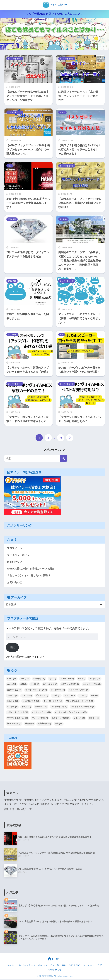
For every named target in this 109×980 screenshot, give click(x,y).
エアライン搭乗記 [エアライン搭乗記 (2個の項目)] (70, 685)
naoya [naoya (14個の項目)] (12, 685)
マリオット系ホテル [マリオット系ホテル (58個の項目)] (18, 719)
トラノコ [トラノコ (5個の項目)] (70, 696)
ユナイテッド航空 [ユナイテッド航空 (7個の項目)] (61, 719)
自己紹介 (22, 810)
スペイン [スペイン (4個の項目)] (12, 696)
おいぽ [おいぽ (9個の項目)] (35, 685)
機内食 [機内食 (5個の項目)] (29, 724)
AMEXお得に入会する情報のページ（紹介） (33, 569)
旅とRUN (63, 219)
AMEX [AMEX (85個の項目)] (12, 680)
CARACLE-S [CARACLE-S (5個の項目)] (67, 680)
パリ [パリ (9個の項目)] (94, 696)
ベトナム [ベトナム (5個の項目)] (12, 707)
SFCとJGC (12, 219)
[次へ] (70, 438)
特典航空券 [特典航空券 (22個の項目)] (44, 724)
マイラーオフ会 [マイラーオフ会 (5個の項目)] (59, 707)
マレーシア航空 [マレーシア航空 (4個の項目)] (40, 719)
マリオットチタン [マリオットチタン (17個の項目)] (41, 713)
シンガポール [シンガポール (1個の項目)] (58, 691)
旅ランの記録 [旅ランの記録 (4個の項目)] (14, 724)
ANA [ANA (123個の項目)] (25, 680)
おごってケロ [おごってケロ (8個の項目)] (50, 685)
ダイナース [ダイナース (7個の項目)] (42, 696)
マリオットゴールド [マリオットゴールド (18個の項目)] (18, 713)
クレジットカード (15, 59)
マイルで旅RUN (55, 5)
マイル (62, 112)
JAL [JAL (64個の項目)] (81, 680)
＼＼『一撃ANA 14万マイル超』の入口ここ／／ (54, 14)
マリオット (12, 335)
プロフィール (15, 548)
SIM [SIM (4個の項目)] (23, 685)
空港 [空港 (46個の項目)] (59, 724)
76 (61, 438)
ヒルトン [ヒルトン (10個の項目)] (13, 702)
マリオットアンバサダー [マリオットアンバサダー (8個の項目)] (83, 707)
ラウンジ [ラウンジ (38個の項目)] (79, 719)
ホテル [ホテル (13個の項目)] (26, 707)
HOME (54, 960)
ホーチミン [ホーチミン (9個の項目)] (41, 707)
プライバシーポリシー (20, 555)
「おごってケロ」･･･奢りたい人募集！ (30, 576)
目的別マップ (15, 562)
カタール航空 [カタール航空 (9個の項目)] (14, 691)
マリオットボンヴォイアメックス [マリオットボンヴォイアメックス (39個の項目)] (71, 713)
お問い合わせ (15, 583)
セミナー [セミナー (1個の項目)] (27, 696)
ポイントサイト (46, 966)
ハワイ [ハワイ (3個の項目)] (83, 696)
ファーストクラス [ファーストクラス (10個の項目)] (53, 702)
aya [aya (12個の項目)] (52, 680)
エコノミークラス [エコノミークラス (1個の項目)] (92, 685)
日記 (10, 166)
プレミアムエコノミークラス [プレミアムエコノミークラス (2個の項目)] (80, 702)
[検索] (63, 459)
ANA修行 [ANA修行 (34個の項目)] (39, 680)
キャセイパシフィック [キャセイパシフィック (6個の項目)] (36, 691)
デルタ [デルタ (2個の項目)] (56, 696)
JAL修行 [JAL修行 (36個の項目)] (95, 680)
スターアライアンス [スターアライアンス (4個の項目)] (79, 691)
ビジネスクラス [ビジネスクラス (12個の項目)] (31, 702)
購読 (12, 648)
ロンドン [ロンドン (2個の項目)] (94, 719)
